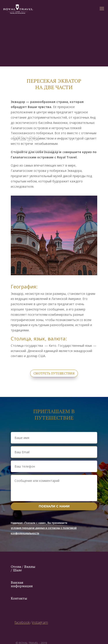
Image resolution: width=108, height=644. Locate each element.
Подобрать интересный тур (38, 151)
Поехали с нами (54, 506)
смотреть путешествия (54, 373)
